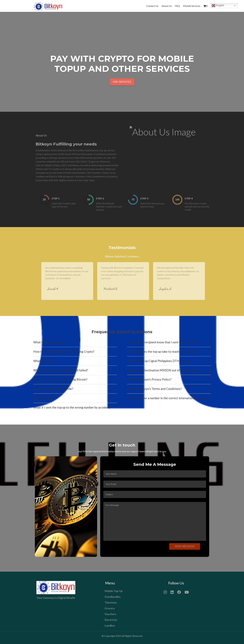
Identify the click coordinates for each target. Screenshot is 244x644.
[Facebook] (179, 592)
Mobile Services (192, 6)
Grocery (110, 608)
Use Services (122, 82)
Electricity (111, 620)
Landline (110, 625)
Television (111, 602)
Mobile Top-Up (114, 591)
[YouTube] (187, 592)
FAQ (177, 6)
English (218, 6)
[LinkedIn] (172, 592)
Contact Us (152, 6)
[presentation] (129, 548)
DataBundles (113, 597)
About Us (167, 6)
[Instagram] (165, 592)
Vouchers (110, 614)
